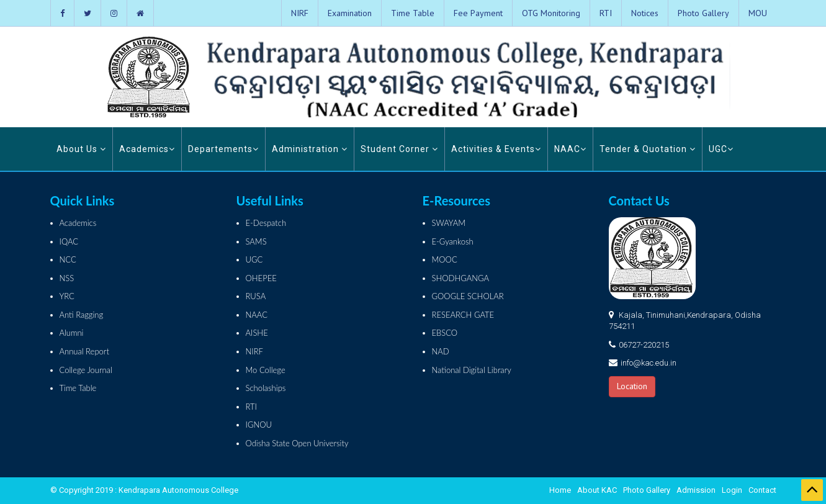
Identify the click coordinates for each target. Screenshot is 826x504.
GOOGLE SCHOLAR (468, 296)
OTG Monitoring (551, 13)
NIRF (300, 13)
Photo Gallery (703, 13)
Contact (762, 490)
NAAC (570, 149)
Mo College (266, 370)
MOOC (445, 259)
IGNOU (259, 425)
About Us (81, 149)
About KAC (597, 490)
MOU (758, 13)
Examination (350, 13)
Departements (223, 149)
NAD (441, 351)
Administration (310, 149)
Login (732, 490)
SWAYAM (449, 223)
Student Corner (399, 149)
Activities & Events (496, 149)
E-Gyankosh (453, 241)
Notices (645, 13)
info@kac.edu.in (649, 363)
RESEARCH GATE (463, 315)
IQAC (69, 241)
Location (632, 386)
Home (560, 490)
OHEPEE (261, 278)
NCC (68, 259)
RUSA (256, 296)
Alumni (72, 333)
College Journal (86, 370)
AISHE (257, 333)
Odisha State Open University (297, 443)
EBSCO (445, 333)
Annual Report (84, 351)
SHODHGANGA (461, 278)
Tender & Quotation (648, 149)
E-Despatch (266, 223)
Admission (696, 490)
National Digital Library (472, 370)
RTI (606, 13)
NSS (67, 278)
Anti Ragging (82, 315)
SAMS (256, 241)
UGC (721, 149)
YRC (67, 296)
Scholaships (266, 388)
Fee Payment (478, 13)
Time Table (413, 13)
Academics (147, 149)
